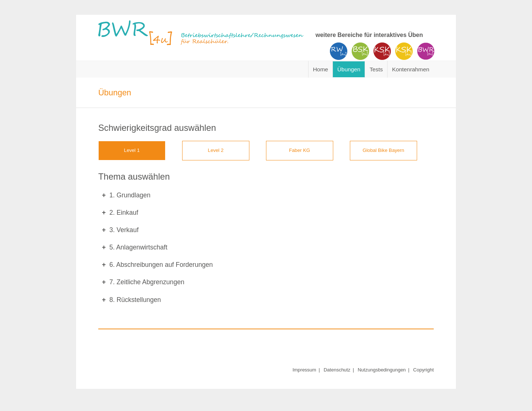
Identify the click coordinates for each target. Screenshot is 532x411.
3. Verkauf (124, 230)
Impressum (304, 370)
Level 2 (216, 150)
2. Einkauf (124, 213)
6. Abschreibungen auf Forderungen (161, 265)
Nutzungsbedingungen (382, 370)
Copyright (423, 370)
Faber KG (299, 150)
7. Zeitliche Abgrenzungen (147, 282)
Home (320, 69)
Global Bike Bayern (383, 150)
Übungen (349, 69)
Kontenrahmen (411, 69)
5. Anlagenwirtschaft (138, 247)
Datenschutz (337, 370)
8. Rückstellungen (135, 300)
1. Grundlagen (130, 195)
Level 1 (132, 150)
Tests (376, 69)
